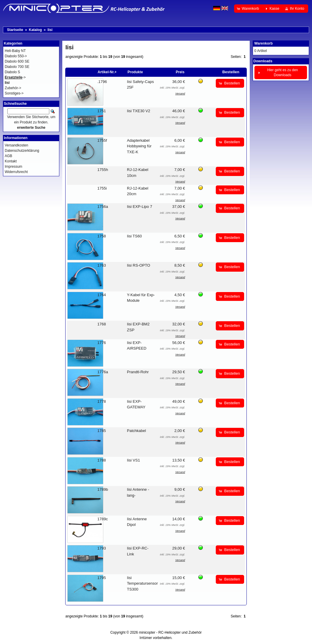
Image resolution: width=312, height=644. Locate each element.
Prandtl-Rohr (138, 372)
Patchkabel (136, 431)
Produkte (135, 72)
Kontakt (11, 161)
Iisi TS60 (134, 236)
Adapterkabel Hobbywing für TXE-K (139, 146)
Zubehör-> (13, 88)
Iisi (50, 30)
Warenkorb (264, 43)
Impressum (13, 167)
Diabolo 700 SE (17, 67)
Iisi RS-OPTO (139, 265)
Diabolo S (12, 72)
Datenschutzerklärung (22, 151)
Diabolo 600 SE (17, 61)
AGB (8, 156)
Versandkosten (16, 145)
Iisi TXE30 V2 (139, 111)
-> (15, 77)
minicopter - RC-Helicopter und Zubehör (170, 632)
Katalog (35, 30)
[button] (248, 9)
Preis (180, 72)
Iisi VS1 (133, 460)
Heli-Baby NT (15, 51)
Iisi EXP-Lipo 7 (139, 207)
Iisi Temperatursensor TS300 (142, 583)
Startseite (15, 30)
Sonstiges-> (14, 93)
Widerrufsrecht (16, 172)
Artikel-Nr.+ (107, 72)
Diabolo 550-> (16, 56)
